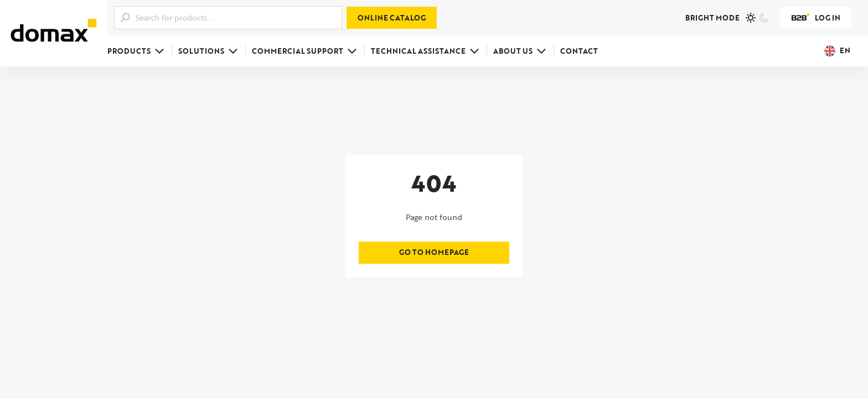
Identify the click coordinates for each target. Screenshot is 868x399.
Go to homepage (434, 252)
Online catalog (392, 18)
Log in (816, 18)
